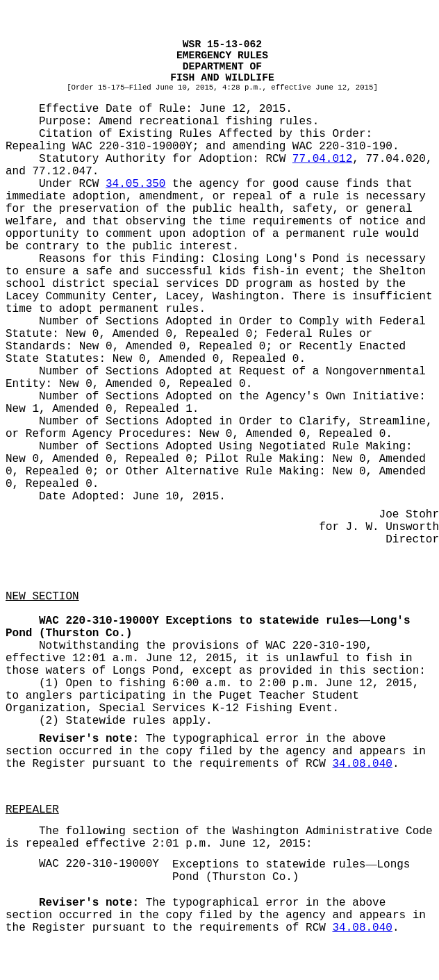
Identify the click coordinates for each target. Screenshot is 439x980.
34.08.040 (362, 764)
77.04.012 (322, 159)
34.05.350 (135, 184)
